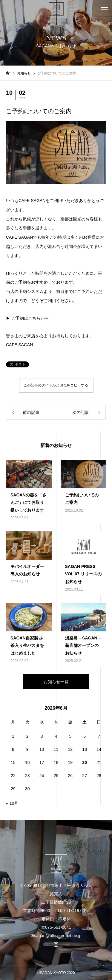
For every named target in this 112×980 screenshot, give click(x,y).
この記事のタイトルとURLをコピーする (56, 385)
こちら (34, 318)
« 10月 (12, 803)
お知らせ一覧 (56, 682)
